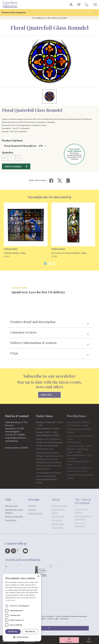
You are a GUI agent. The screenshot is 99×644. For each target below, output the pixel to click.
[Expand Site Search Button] (86, 5)
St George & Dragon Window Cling (69, 253)
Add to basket (16, 166)
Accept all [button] (13, 632)
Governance (64, 619)
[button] (49, 628)
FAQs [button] (14, 353)
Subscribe (50, 395)
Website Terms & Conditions (44, 616)
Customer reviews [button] (23, 332)
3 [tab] (54, 264)
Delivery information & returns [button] (33, 343)
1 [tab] (45, 264)
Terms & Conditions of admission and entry (71, 616)
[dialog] (22, 608)
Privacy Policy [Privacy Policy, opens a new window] (10, 600)
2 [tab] (50, 264)
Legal (56, 619)
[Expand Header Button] (95, 5)
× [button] (38, 576)
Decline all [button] (30, 632)
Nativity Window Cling (15, 253)
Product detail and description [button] (33, 322)
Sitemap (50, 619)
